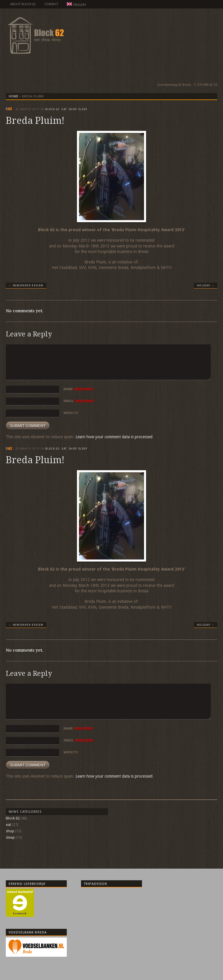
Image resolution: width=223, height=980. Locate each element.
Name (78, 389)
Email (79, 401)
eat (64, 109)
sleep (83, 109)
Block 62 (53, 109)
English (76, 5)
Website (71, 413)
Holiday (206, 286)
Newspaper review (26, 286)
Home (14, 96)
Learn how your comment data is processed (114, 437)
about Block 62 (23, 4)
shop (73, 109)
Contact (51, 4)
